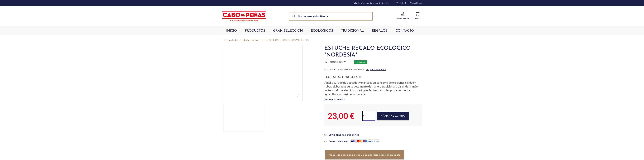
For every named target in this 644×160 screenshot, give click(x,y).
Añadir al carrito (393, 116)
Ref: (327, 62)
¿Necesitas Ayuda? (411, 3)
